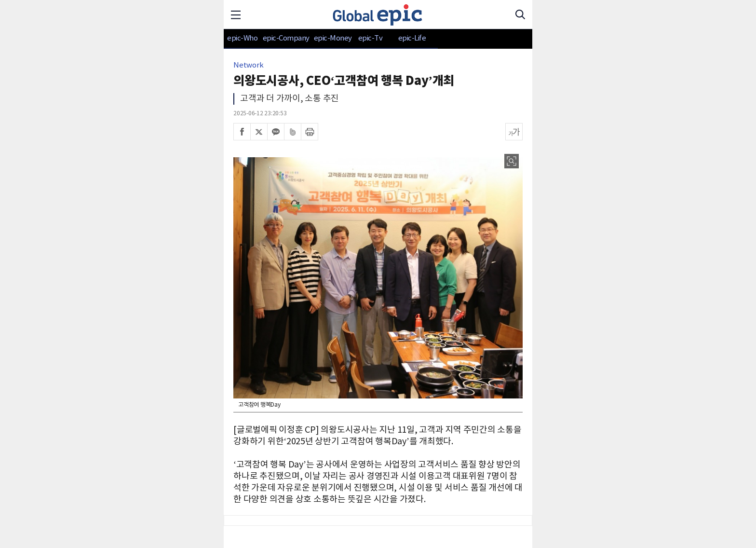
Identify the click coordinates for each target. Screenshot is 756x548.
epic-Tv (371, 38)
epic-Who (242, 38)
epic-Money (333, 38)
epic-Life (412, 38)
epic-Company (286, 38)
